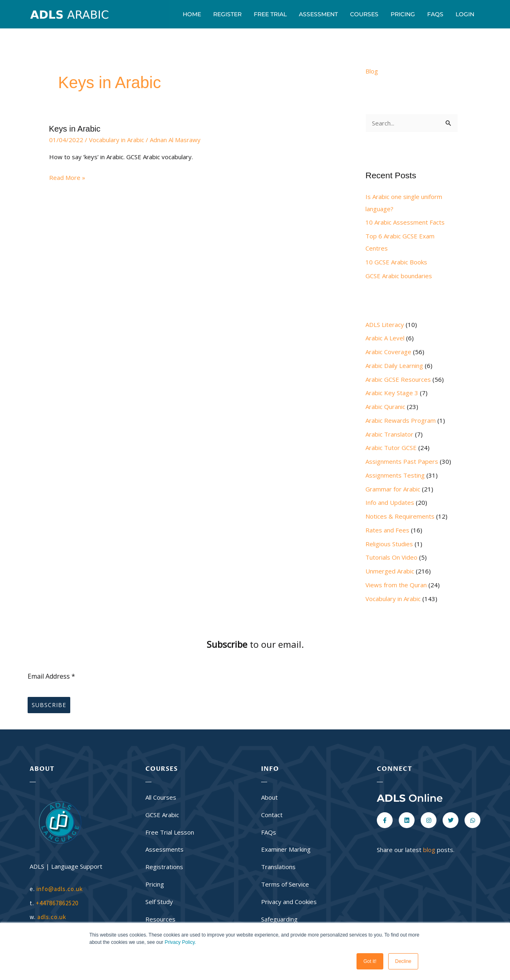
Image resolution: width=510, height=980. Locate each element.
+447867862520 (57, 903)
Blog (372, 71)
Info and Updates (390, 502)
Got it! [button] (370, 961)
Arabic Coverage (388, 352)
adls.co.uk (53, 917)
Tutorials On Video (391, 557)
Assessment (318, 14)
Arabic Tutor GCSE (391, 448)
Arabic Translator (389, 434)
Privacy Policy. (180, 942)
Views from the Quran (396, 585)
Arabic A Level (385, 338)
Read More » (67, 177)
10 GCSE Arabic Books (396, 262)
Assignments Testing (395, 475)
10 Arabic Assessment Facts (405, 222)
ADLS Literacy (385, 325)
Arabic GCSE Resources (398, 379)
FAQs (435, 14)
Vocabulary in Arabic (117, 140)
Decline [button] (403, 961)
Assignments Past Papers (402, 461)
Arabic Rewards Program (401, 420)
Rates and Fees (387, 530)
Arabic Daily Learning (394, 366)
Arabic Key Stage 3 (392, 393)
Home (192, 14)
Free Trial (270, 14)
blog (429, 850)
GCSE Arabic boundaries (399, 276)
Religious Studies (389, 544)
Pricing (403, 14)
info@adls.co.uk (60, 889)
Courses (364, 14)
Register (227, 14)
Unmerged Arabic (390, 571)
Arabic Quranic (385, 407)
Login (465, 14)
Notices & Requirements (400, 516)
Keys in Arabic (75, 129)
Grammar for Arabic (393, 489)
